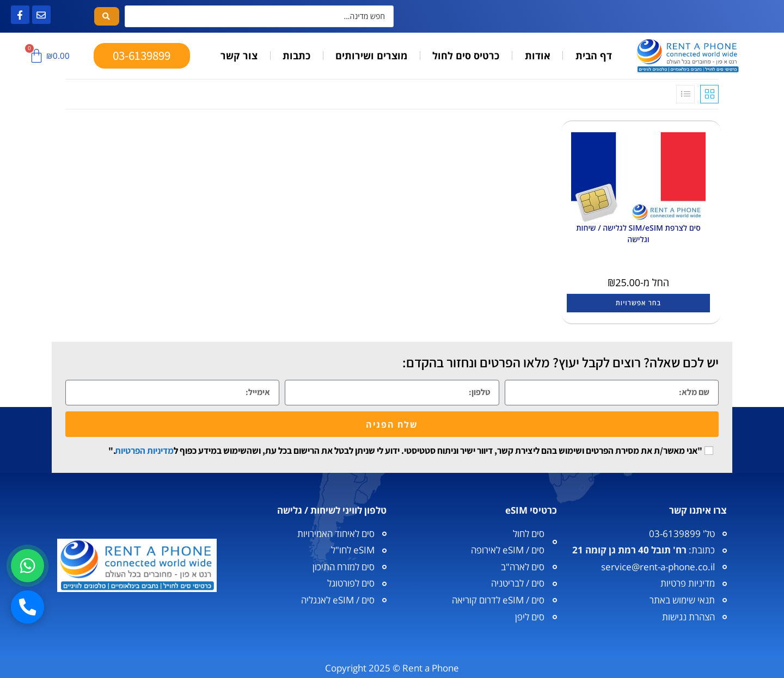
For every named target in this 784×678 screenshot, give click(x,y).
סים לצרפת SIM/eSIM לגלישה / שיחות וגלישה (638, 233)
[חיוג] (28, 607)
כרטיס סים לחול (466, 56)
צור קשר (239, 56)
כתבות (296, 56)
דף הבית (594, 56)
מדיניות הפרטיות (144, 451)
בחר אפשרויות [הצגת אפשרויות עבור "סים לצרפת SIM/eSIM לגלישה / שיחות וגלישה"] (638, 303)
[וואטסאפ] (28, 565)
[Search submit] (106, 16)
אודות (538, 56)
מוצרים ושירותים (371, 56)
